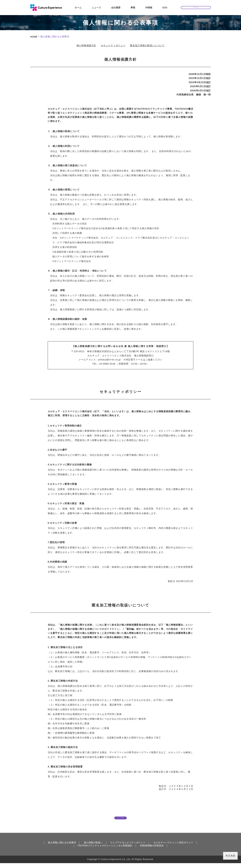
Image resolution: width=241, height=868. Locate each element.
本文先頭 (230, 856)
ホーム (78, 8)
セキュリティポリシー (113, 45)
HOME (34, 37)
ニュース (96, 8)
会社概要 (116, 8)
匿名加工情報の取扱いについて (147, 45)
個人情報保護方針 (86, 45)
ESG (165, 8)
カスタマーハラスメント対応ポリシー (173, 847)
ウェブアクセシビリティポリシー (128, 847)
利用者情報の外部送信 (152, 850)
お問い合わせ (196, 7)
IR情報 (149, 8)
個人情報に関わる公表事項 (62, 847)
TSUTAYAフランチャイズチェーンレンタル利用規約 (105, 850)
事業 (133, 8)
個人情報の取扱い (93, 847)
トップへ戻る (120, 820)
